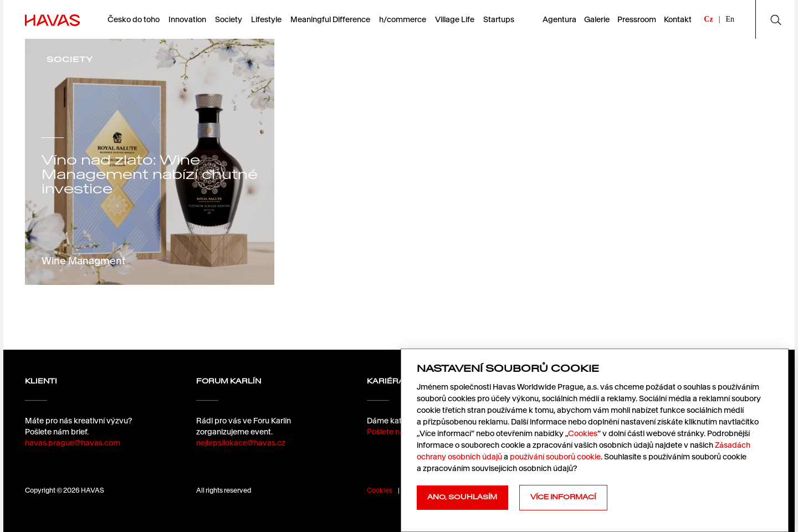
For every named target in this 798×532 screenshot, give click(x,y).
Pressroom (637, 19)
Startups (499, 19)
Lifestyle (266, 19)
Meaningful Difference (330, 19)
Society (229, 19)
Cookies (380, 490)
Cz (708, 19)
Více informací (563, 497)
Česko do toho (134, 19)
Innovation (187, 19)
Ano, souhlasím (462, 497)
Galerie (597, 19)
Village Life (455, 19)
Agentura (559, 19)
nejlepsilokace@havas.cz (241, 443)
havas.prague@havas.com (73, 443)
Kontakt (678, 19)
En (730, 19)
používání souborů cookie (555, 457)
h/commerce (403, 19)
